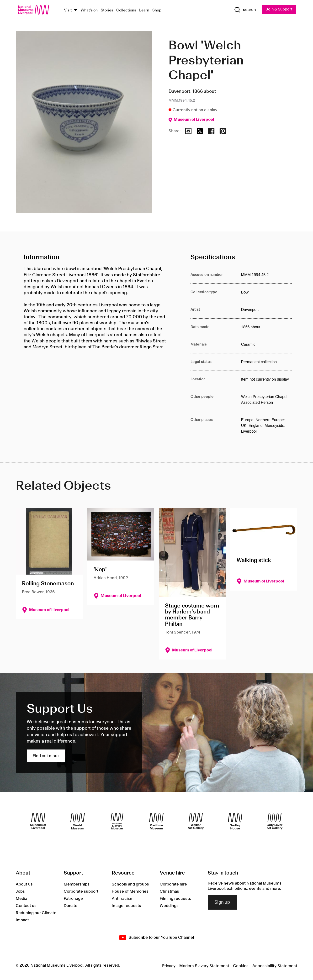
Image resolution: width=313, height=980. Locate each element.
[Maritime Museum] (156, 821)
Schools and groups (130, 885)
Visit (68, 10)
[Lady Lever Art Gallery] (275, 821)
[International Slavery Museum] (117, 821)
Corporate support (81, 892)
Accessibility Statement (275, 966)
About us (24, 885)
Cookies (241, 966)
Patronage (73, 899)
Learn (144, 10)
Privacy (169, 966)
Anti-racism (123, 899)
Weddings (169, 906)
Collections (126, 10)
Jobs (20, 892)
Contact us (26, 906)
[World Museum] (78, 821)
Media (21, 899)
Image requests (126, 906)
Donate (71, 906)
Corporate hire (173, 885)
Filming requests (175, 899)
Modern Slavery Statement (204, 966)
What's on (89, 10)
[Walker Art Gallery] (196, 821)
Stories (107, 10)
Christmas (169, 892)
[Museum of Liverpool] (38, 821)
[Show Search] (243, 10)
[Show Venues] (76, 10)
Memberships (77, 885)
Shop (157, 10)
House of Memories (130, 892)
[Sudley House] (235, 821)
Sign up (222, 902)
